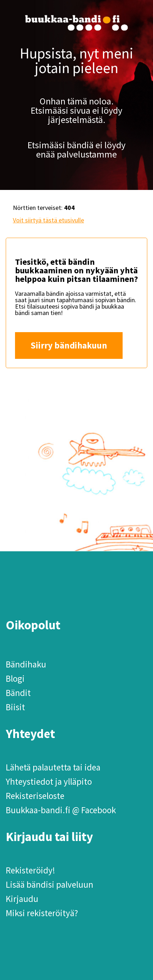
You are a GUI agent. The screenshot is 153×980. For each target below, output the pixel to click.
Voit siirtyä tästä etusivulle (48, 220)
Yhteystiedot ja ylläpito (49, 782)
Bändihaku (26, 664)
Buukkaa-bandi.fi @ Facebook (61, 810)
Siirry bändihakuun (69, 345)
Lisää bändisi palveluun (50, 884)
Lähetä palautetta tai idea (53, 767)
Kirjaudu (22, 899)
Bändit (18, 693)
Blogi (15, 679)
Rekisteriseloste (35, 796)
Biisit (15, 707)
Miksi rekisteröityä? (42, 913)
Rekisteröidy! (30, 870)
